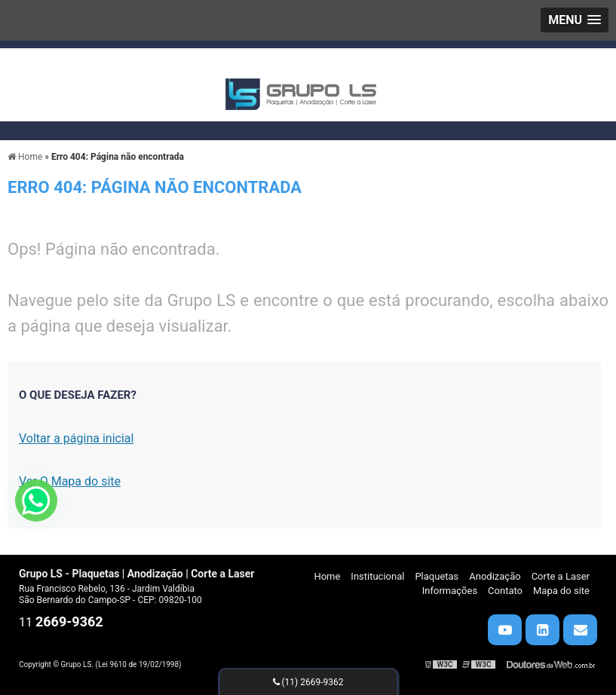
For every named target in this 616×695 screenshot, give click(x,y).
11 (61, 622)
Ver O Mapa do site (70, 481)
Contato (505, 591)
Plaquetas (437, 576)
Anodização (495, 576)
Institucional (377, 576)
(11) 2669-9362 (308, 682)
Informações (450, 591)
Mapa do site (561, 591)
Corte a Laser (561, 576)
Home (327, 576)
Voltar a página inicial (76, 438)
